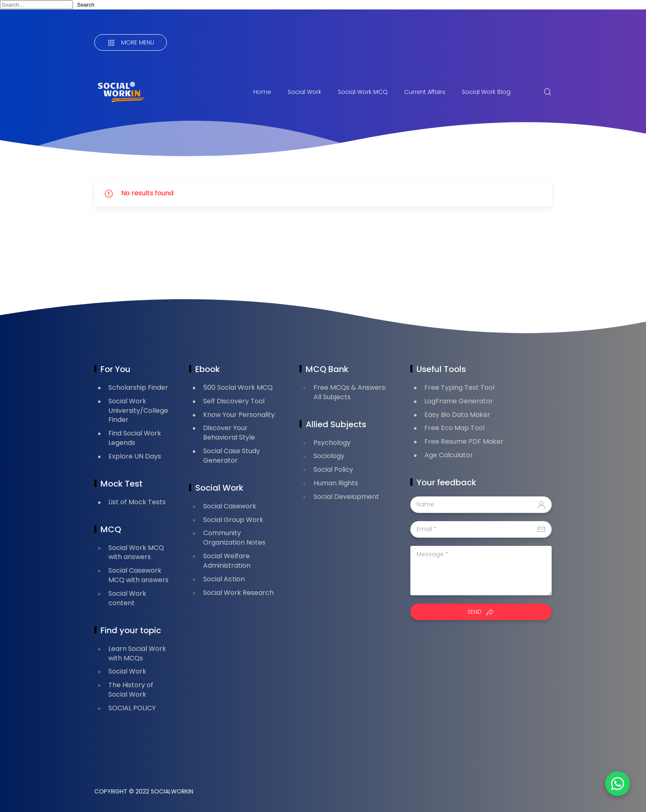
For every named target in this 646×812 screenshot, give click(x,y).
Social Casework (230, 506)
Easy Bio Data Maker (457, 415)
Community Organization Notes (234, 538)
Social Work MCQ (363, 92)
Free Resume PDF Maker (464, 441)
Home (262, 92)
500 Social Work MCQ (238, 387)
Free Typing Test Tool (459, 387)
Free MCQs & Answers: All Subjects (350, 392)
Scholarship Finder (138, 387)
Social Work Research (238, 593)
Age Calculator (449, 455)
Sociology (329, 456)
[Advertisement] (244, 254)
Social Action (224, 579)
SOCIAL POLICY (132, 708)
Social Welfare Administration (227, 561)
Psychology (332, 443)
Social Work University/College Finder (138, 411)
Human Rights (336, 483)
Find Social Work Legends (135, 438)
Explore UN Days (135, 456)
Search (86, 5)
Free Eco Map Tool (454, 428)
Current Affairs (425, 92)
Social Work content (127, 598)
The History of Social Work (131, 690)
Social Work (304, 92)
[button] (617, 783)
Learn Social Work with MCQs (137, 653)
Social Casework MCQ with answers (138, 575)
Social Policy (333, 469)
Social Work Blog (486, 92)
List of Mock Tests (137, 502)
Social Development (346, 497)
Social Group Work (233, 520)
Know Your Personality (239, 415)
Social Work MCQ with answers (136, 552)
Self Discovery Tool (234, 401)
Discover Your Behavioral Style (229, 433)
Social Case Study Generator (232, 456)
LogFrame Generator (459, 401)
